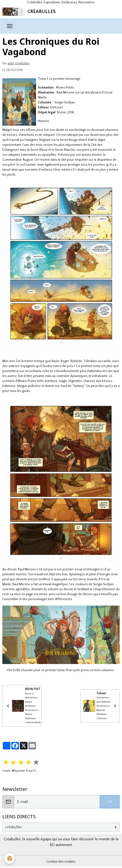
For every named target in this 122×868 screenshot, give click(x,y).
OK (110, 802)
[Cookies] (10, 858)
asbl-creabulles (19, 63)
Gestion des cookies (61, 862)
